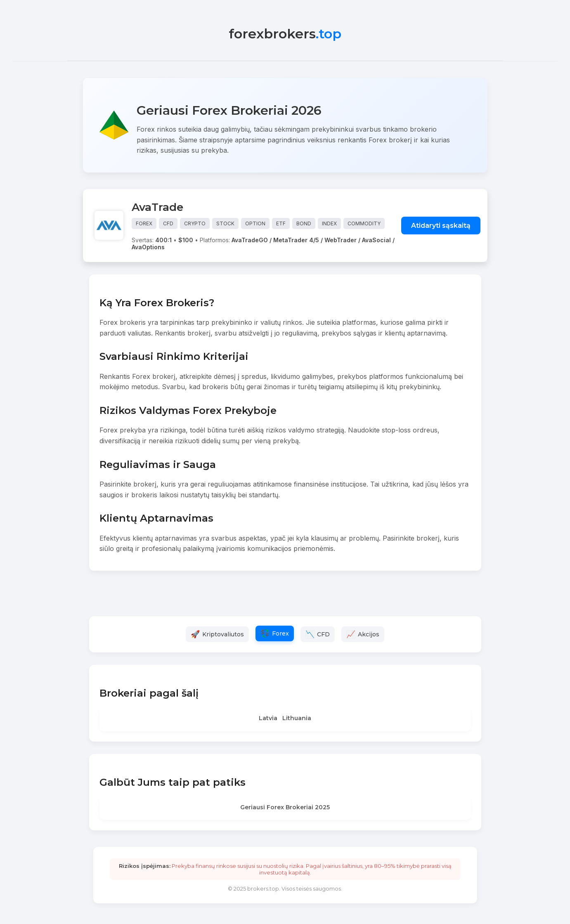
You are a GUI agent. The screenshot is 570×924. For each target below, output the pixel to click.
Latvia (268, 718)
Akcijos (369, 634)
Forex (280, 633)
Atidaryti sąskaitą (441, 226)
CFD (323, 634)
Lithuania (297, 718)
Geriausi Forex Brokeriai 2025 (285, 807)
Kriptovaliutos (223, 634)
